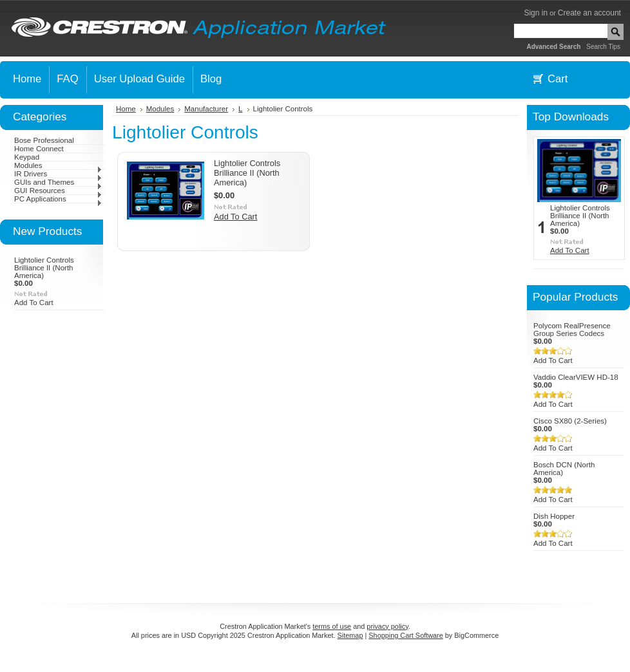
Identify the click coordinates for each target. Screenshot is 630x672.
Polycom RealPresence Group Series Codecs (572, 330)
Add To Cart (34, 303)
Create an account (589, 13)
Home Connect (39, 149)
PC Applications (58, 199)
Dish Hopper (554, 516)
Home (126, 109)
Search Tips (603, 47)
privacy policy (387, 626)
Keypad (27, 157)
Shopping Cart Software (406, 635)
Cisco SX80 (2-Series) (570, 421)
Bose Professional (44, 140)
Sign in (536, 13)
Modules (58, 165)
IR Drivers (58, 174)
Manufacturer (206, 109)
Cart (558, 79)
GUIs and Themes (58, 182)
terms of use (332, 626)
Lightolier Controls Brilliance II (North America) (44, 268)
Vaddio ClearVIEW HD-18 (576, 377)
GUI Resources (58, 191)
